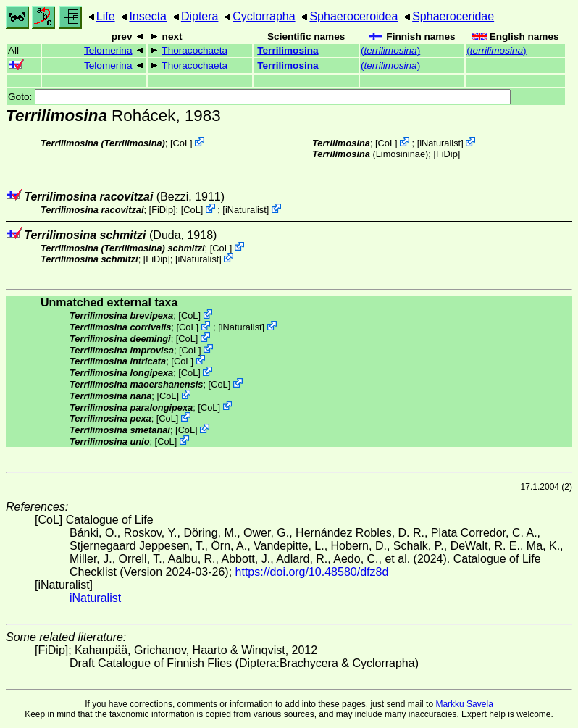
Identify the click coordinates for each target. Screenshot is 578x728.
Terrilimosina (288, 50)
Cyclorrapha (264, 16)
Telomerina (108, 50)
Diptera (200, 16)
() (390, 50)
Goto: (259, 97)
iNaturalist (440, 143)
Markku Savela (464, 704)
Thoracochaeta (194, 50)
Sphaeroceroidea (353, 16)
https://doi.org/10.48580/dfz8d (312, 572)
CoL (181, 143)
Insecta (148, 16)
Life (106, 16)
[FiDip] (447, 154)
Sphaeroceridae (453, 16)
